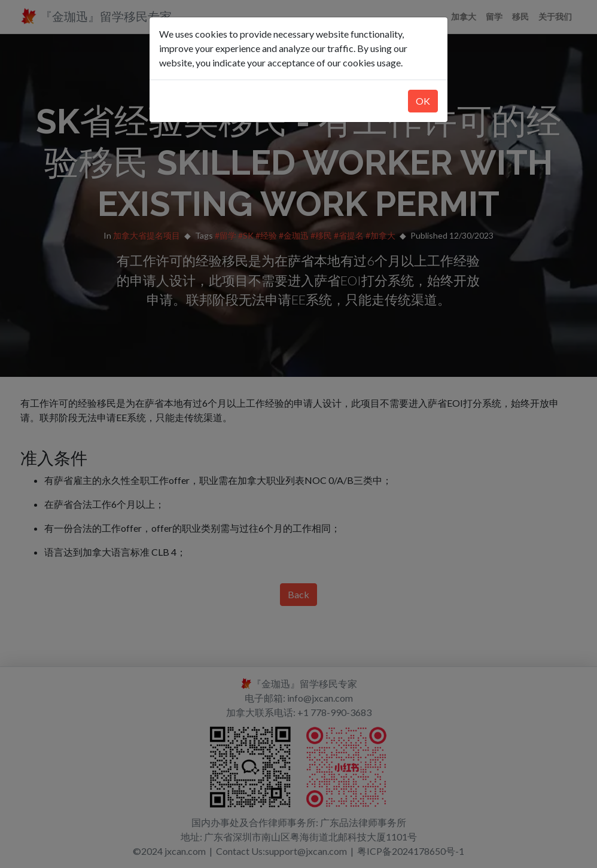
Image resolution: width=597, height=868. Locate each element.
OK (423, 101)
